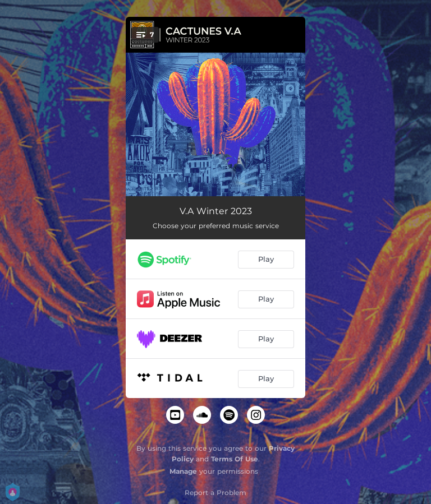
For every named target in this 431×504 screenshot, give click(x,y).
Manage (183, 471)
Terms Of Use (235, 459)
